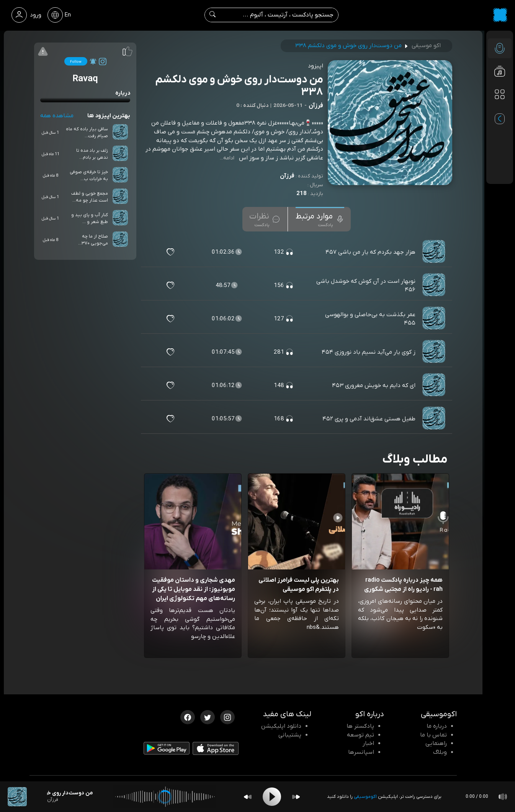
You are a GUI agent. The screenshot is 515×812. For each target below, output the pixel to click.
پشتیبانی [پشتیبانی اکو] (290, 735)
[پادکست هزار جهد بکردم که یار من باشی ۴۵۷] (435, 252)
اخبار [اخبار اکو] (368, 743)
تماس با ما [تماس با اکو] (433, 735)
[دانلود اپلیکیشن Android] (167, 750)
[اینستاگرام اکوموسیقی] (227, 717)
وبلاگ (440, 752)
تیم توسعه (360, 735)
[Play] (272, 797)
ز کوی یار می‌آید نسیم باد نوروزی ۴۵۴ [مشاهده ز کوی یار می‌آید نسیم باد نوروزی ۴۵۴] (369, 352)
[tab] (320, 219)
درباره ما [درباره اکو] (437, 726)
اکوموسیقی (365, 797)
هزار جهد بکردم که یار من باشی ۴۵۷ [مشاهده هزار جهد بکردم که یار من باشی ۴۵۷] (370, 252)
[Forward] (296, 797)
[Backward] (248, 797)
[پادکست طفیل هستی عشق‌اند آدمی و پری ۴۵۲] (435, 419)
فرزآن (287, 176)
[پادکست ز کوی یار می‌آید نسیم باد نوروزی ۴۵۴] (435, 352)
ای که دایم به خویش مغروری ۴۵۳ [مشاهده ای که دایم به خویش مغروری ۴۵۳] (374, 385)
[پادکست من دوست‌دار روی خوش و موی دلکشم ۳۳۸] (17, 797)
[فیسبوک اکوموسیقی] (188, 717)
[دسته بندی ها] (500, 94)
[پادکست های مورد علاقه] (500, 110)
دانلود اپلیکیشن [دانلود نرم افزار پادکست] (281, 726)
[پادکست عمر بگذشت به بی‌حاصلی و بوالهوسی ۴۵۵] (435, 319)
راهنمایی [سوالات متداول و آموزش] (436, 743)
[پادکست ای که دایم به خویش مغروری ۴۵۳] (435, 385)
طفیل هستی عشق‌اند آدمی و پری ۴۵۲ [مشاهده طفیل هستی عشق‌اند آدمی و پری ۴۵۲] (369, 419)
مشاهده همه (57, 116)
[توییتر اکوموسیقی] (208, 717)
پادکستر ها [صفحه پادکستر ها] (360, 726)
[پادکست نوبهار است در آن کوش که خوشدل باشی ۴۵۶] (435, 285)
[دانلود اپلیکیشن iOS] (216, 750)
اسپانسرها (361, 752)
